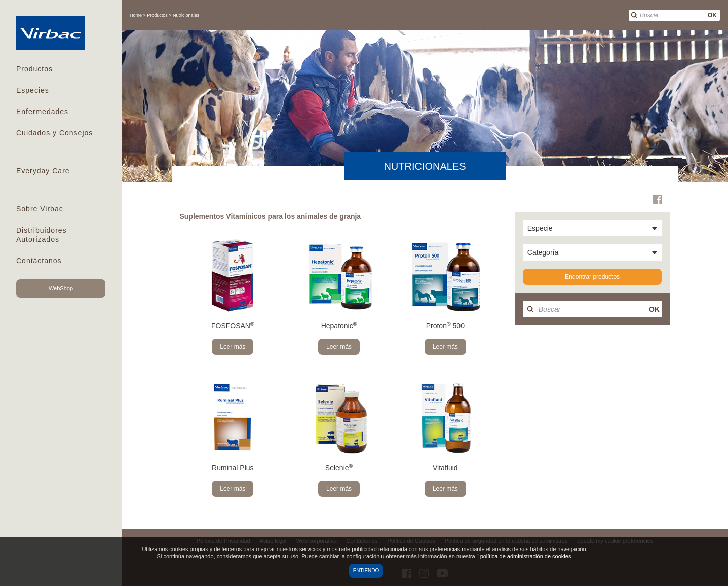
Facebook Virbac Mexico (658, 199)
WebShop (61, 288)
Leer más (233, 347)
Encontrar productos (592, 277)
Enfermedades (42, 112)
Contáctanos (39, 261)
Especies (33, 90)
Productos (34, 69)
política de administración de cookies (526, 556)
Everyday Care (43, 171)
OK (712, 15)
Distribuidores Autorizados (42, 235)
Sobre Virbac (40, 209)
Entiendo (366, 571)
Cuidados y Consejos (54, 133)
